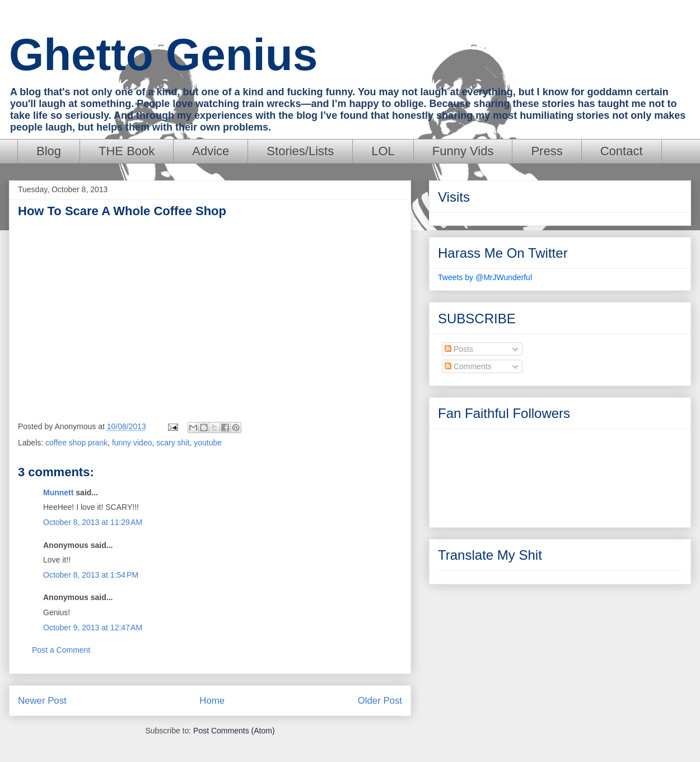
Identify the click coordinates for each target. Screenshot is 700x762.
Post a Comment (61, 650)
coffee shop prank (76, 443)
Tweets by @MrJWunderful (485, 277)
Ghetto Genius (163, 55)
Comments (468, 366)
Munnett (58, 492)
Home (212, 701)
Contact (622, 151)
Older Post (380, 701)
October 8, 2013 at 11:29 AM (93, 522)
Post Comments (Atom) (234, 731)
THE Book (127, 151)
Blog (49, 151)
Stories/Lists (300, 151)
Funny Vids (463, 151)
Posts (459, 349)
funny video (132, 443)
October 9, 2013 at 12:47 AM (93, 628)
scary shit (173, 443)
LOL (383, 151)
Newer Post (42, 701)
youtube (208, 443)
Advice (211, 151)
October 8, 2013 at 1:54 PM (91, 575)
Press (547, 151)
